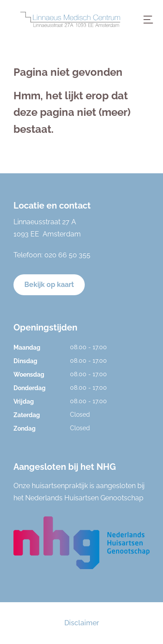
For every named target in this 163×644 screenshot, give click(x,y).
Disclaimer (82, 623)
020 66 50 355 (67, 255)
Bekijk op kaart (49, 285)
